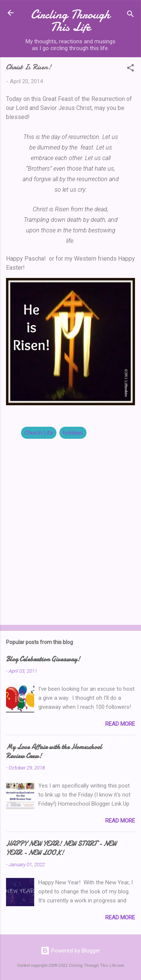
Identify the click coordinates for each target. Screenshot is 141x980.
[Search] (130, 15)
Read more (120, 724)
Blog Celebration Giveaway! (43, 659)
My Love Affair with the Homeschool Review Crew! (54, 752)
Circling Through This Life (70, 21)
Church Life (39, 433)
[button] (130, 69)
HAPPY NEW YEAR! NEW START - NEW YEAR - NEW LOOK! (61, 848)
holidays (73, 433)
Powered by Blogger (70, 951)
